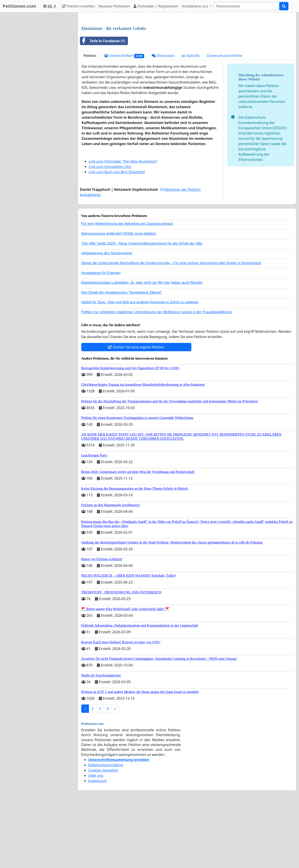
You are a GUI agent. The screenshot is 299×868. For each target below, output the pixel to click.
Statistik (191, 117)
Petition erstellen (78, 6)
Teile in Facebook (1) (103, 102)
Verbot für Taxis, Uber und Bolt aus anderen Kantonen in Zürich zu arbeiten (140, 364)
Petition (90, 117)
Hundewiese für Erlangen (101, 334)
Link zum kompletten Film (110, 228)
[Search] (246, 6)
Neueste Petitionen (114, 6)
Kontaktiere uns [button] (195, 6)
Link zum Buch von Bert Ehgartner (117, 233)
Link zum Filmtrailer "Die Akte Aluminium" (123, 223)
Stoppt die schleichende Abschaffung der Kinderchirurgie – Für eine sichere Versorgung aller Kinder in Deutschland (171, 325)
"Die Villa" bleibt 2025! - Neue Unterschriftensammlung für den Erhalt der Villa (142, 305)
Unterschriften (124, 117)
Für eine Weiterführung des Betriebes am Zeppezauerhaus (127, 285)
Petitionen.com (19, 6)
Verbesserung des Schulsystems (107, 315)
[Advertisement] (187, 50)
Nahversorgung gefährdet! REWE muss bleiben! (119, 295)
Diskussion (163, 117)
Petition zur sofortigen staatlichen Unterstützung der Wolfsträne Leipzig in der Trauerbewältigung (157, 374)
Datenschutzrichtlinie (224, 117)
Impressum (98, 842)
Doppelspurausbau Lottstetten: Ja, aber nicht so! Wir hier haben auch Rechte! (142, 344)
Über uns (96, 837)
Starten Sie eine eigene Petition (136, 409)
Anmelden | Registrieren (156, 6)
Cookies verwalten (103, 832)
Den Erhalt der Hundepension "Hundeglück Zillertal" (122, 354)
